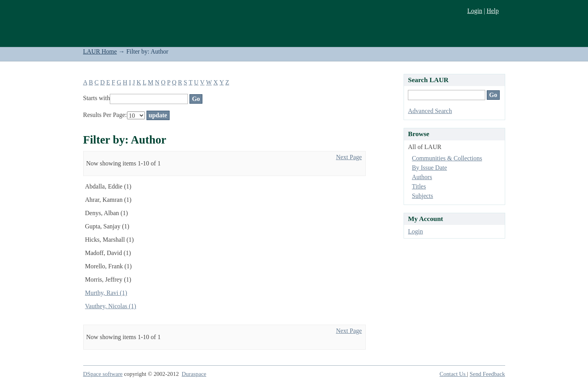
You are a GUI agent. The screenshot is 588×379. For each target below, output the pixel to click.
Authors (422, 177)
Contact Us (453, 374)
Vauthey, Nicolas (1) (111, 306)
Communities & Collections (447, 158)
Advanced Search (430, 111)
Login (475, 11)
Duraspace (194, 374)
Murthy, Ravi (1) (106, 293)
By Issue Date (429, 168)
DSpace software (103, 374)
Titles (419, 186)
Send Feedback (487, 374)
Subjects (422, 196)
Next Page (349, 157)
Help (492, 11)
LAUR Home (100, 51)
